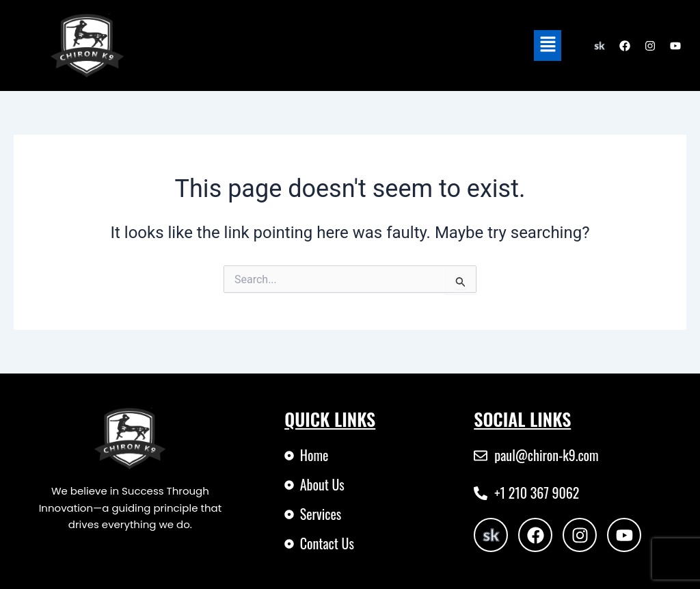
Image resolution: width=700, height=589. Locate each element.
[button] (548, 45)
